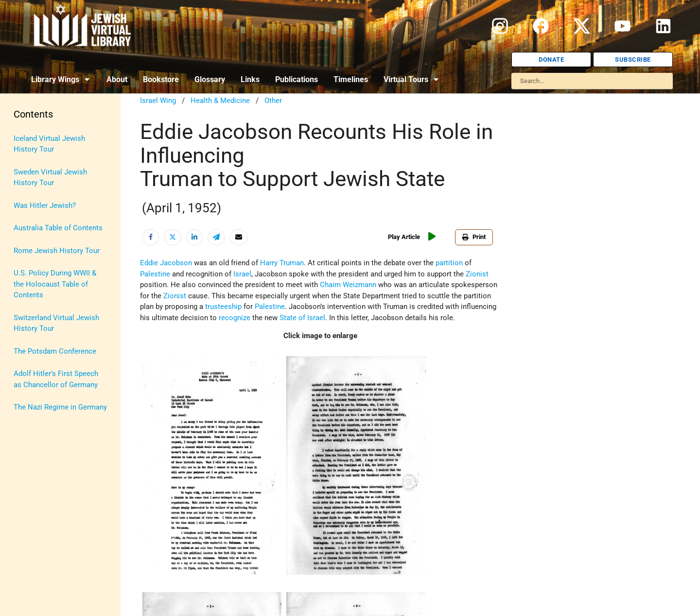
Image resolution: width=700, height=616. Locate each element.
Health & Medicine (220, 101)
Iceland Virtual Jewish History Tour (49, 144)
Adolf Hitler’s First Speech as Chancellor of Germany (56, 379)
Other (273, 101)
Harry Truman (282, 263)
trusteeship (223, 307)
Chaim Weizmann (348, 285)
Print (474, 237)
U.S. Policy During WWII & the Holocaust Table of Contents (55, 284)
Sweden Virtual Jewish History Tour (50, 178)
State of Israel (302, 318)
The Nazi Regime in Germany (60, 407)
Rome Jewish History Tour (57, 251)
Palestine (155, 274)
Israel (242, 274)
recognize (235, 318)
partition (449, 263)
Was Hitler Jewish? (45, 205)
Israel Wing (158, 101)
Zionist (477, 274)
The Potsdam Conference (55, 351)
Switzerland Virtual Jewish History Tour (56, 323)
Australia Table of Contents (58, 228)
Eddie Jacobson (166, 263)
